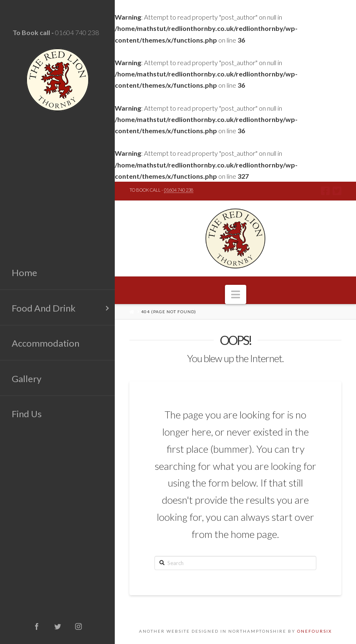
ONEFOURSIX (314, 631)
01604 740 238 (77, 32)
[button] (236, 294)
